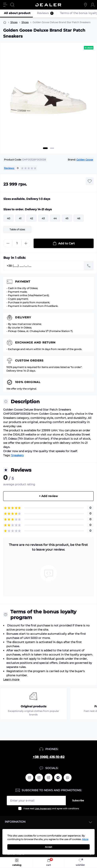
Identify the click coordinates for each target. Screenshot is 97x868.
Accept (48, 847)
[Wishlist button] (90, 181)
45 (67, 218)
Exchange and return (35, 342)
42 (32, 218)
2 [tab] (52, 148)
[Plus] (26, 243)
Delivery (23, 317)
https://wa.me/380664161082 (68, 778)
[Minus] (8, 243)
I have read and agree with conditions (51, 809)
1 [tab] (45, 148)
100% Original (28, 382)
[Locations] (85, 5)
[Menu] (5, 5)
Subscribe (78, 800)
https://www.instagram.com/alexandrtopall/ (29, 778)
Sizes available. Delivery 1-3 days (27, 199)
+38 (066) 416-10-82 (49, 757)
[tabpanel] (48, 99)
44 (55, 218)
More (85, 839)
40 (9, 218)
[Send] (89, 266)
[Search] (12, 5)
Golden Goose (85, 160)
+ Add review (48, 496)
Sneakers (17, 455)
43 (43, 218)
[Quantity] (17, 243)
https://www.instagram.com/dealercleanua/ (48, 778)
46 (79, 218)
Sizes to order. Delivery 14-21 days (28, 209)
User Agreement (43, 809)
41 (20, 218)
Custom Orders (29, 360)
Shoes (14, 22)
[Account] (93, 5)
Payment (23, 282)
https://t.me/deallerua (58, 778)
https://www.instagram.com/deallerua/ (39, 778)
